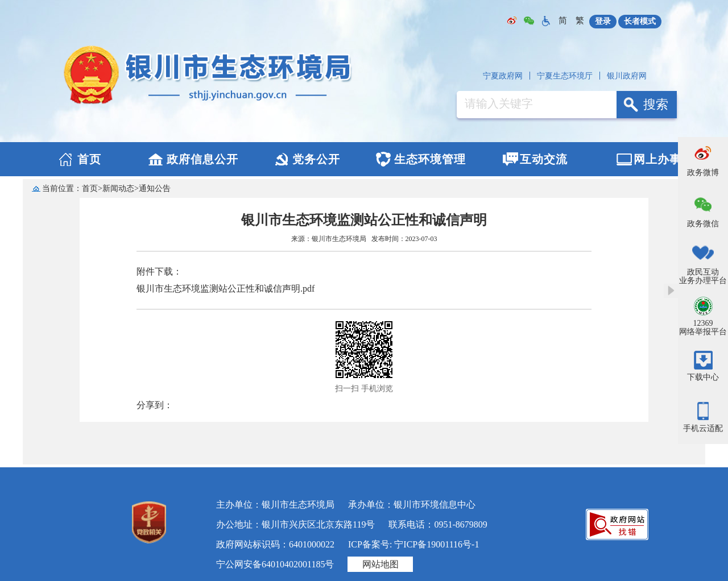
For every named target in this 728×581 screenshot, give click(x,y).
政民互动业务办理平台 (703, 276)
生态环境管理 (430, 159)
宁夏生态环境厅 (565, 76)
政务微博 (703, 173)
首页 (89, 159)
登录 (603, 21)
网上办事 (657, 159)
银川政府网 (627, 76)
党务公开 (316, 159)
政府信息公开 (202, 159)
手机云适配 (703, 428)
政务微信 (703, 224)
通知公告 (155, 188)
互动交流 (544, 159)
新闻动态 (118, 188)
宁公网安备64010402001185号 (275, 564)
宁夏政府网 (503, 76)
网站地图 (380, 564)
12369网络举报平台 (703, 327)
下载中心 (703, 377)
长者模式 (640, 21)
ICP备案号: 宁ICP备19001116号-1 (413, 544)
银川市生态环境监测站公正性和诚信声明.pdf (226, 289)
